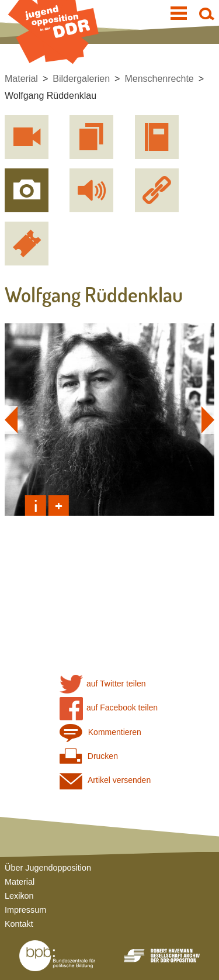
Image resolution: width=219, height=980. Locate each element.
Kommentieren (100, 732)
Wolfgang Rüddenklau (51, 96)
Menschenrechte (159, 79)
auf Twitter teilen (103, 684)
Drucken (89, 756)
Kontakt (19, 924)
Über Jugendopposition (48, 868)
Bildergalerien (81, 79)
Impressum (25, 910)
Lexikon (19, 896)
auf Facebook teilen (109, 708)
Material (21, 79)
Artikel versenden (105, 780)
